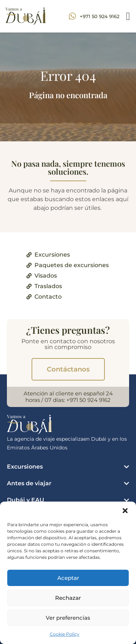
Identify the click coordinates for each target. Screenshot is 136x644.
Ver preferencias (68, 618)
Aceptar (68, 578)
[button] (125, 511)
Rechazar (68, 598)
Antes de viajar (29, 483)
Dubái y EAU (26, 500)
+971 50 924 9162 (88, 400)
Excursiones (25, 467)
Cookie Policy (65, 634)
